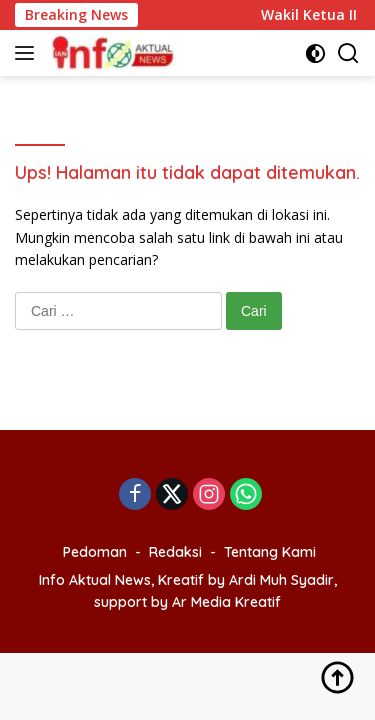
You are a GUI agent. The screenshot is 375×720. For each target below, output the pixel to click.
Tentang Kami (270, 552)
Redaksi (175, 552)
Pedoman (95, 552)
